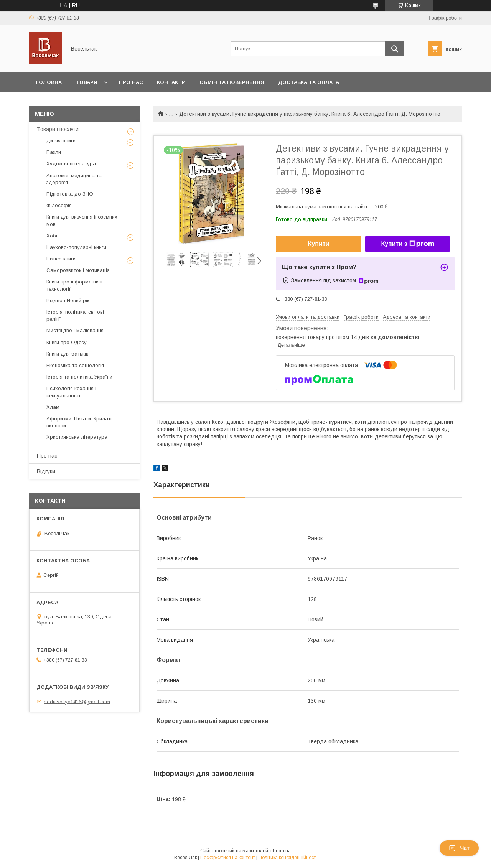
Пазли (54, 152)
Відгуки (46, 471)
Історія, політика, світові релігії (75, 315)
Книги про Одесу (67, 342)
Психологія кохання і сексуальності (71, 392)
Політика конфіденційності (288, 858)
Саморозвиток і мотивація (78, 270)
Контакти (171, 82)
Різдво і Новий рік (68, 301)
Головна (49, 82)
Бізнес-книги (61, 259)
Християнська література (77, 437)
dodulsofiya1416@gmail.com (77, 701)
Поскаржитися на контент (228, 858)
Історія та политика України (79, 377)
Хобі (52, 236)
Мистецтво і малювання (75, 330)
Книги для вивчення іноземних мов (82, 220)
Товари (87, 82)
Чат (459, 848)
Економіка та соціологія (75, 365)
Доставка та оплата (309, 82)
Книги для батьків (68, 354)
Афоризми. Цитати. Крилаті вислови (79, 422)
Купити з (407, 244)
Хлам (53, 407)
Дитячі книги (61, 141)
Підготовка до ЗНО (70, 194)
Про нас (131, 82)
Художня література (71, 164)
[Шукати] (395, 49)
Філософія (59, 205)
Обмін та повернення (232, 82)
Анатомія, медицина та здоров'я (74, 179)
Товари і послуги (58, 129)
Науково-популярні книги (76, 247)
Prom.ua (282, 851)
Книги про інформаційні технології (74, 285)
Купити (319, 244)
